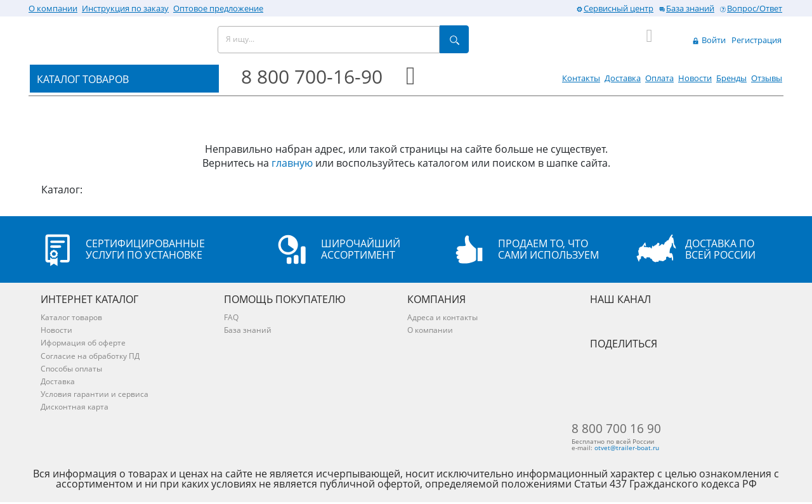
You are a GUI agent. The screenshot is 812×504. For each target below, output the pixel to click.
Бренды (731, 78)
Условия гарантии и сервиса (95, 394)
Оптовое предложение (218, 8)
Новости (695, 78)
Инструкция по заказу (125, 8)
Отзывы (767, 78)
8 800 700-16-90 (312, 76)
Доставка (623, 78)
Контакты (581, 78)
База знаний (686, 8)
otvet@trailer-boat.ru (647, 449)
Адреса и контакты (442, 317)
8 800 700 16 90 (633, 429)
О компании (53, 8)
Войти (709, 40)
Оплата (659, 78)
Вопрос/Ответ (750, 8)
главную (292, 163)
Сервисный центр (614, 8)
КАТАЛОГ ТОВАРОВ (83, 79)
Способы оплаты (71, 369)
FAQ (231, 317)
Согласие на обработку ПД (90, 356)
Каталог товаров (71, 317)
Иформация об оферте (83, 343)
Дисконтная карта (75, 407)
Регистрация (756, 40)
